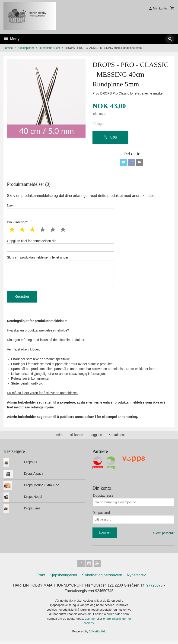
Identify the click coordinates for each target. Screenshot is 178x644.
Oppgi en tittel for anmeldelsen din (60, 246)
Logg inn (96, 438)
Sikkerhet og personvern (102, 579)
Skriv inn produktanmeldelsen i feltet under (60, 274)
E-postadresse (103, 498)
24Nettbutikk (97, 635)
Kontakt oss (117, 438)
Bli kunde (76, 438)
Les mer (91, 622)
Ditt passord (101, 515)
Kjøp (110, 137)
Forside (8, 48)
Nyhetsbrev (136, 579)
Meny (11, 39)
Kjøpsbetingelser (63, 579)
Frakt (41, 579)
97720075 (155, 589)
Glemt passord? (164, 536)
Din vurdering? (17, 223)
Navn (60, 211)
